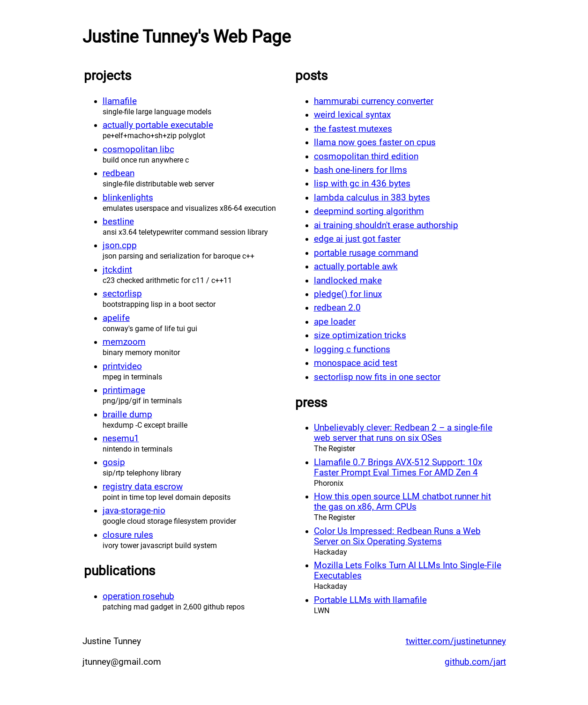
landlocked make (348, 281)
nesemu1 (121, 438)
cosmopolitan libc (138, 149)
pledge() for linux (348, 294)
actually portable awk (356, 267)
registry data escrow (143, 487)
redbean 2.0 (337, 308)
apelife (116, 318)
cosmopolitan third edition (366, 156)
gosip (114, 462)
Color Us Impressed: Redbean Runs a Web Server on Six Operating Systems (397, 536)
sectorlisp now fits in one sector (377, 377)
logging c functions (352, 349)
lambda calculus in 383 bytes (372, 198)
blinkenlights (128, 198)
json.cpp (120, 245)
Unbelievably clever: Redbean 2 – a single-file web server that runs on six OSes (403, 433)
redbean (119, 173)
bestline (118, 222)
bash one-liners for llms (361, 170)
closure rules (128, 535)
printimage (124, 390)
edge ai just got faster (357, 239)
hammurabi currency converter (374, 101)
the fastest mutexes (353, 129)
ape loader (335, 322)
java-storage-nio (134, 511)
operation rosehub (138, 596)
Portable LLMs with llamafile (370, 600)
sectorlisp (122, 294)
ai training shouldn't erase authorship (386, 225)
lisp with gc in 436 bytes (362, 184)
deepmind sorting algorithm (369, 211)
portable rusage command (366, 253)
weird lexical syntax (352, 115)
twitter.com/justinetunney (456, 641)
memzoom (124, 342)
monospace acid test (356, 363)
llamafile (120, 101)
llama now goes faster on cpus (375, 142)
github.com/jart (475, 662)
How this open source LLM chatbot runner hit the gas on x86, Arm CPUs (402, 502)
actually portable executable (158, 125)
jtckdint (117, 270)
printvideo (122, 366)
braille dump (127, 415)
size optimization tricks (360, 335)
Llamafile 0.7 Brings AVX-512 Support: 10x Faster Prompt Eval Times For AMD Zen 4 (398, 468)
